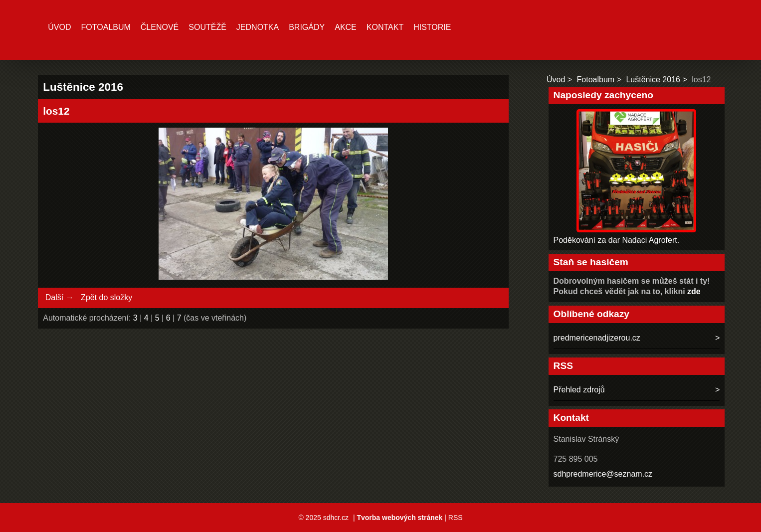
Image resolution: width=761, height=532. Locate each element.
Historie (432, 27)
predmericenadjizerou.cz (597, 338)
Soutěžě (207, 27)
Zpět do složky (106, 297)
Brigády (307, 27)
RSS (456, 518)
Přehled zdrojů (579, 390)
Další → (60, 297)
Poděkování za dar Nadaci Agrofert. (617, 240)
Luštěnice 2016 (653, 80)
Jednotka (258, 27)
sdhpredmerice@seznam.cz (603, 474)
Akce (346, 27)
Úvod (59, 27)
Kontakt (385, 27)
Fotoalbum (106, 27)
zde (694, 291)
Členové (160, 27)
